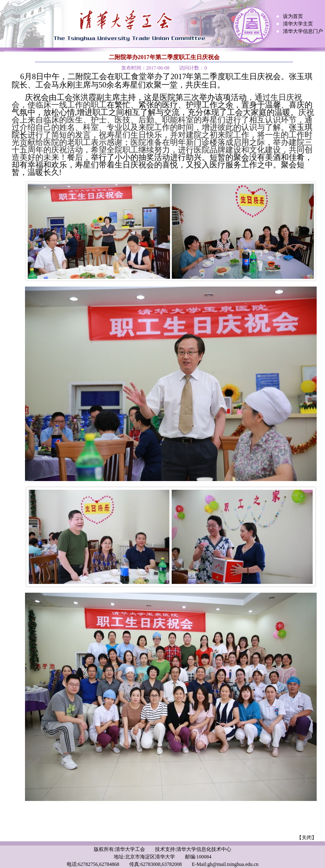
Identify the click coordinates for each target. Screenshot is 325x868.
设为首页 (293, 16)
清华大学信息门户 (303, 31)
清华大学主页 (298, 24)
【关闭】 (307, 838)
